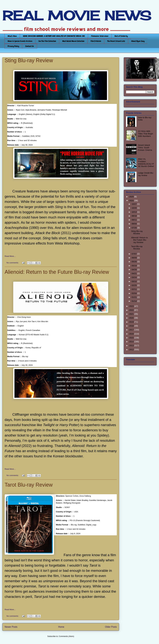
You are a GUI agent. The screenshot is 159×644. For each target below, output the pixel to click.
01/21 (134, 297)
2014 (132, 342)
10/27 (134, 204)
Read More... (10, 256)
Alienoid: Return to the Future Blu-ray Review (57, 272)
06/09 (134, 258)
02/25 (134, 285)
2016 (132, 334)
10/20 (134, 208)
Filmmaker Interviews (100, 36)
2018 (132, 326)
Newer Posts (11, 627)
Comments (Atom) (66, 636)
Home (61, 627)
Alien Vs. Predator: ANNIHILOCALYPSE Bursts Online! (146, 163)
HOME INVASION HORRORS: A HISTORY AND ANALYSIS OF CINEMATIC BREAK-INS (54, 36)
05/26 (134, 262)
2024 (132, 201)
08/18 (134, 216)
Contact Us (30, 46)
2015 (132, 338)
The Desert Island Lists (116, 41)
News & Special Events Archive (20, 41)
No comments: (13, 263)
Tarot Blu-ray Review (29, 485)
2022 (132, 310)
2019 (132, 322)
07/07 (134, 254)
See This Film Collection (47, 41)
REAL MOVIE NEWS (77, 16)
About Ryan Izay (138, 41)
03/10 (134, 281)
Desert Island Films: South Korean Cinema (145, 148)
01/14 (134, 301)
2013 (132, 346)
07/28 (134, 228)
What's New (12, 36)
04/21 (134, 273)
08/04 (134, 224)
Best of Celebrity (121, 36)
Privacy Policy (13, 46)
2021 (132, 314)
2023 (132, 306)
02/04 (134, 293)
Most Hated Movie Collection (73, 41)
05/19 (134, 266)
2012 (132, 350)
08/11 (134, 220)
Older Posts (111, 627)
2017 (132, 330)
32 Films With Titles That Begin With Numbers (146, 134)
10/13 (134, 212)
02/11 (134, 289)
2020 (132, 318)
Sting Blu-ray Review (29, 60)
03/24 (134, 277)
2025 (132, 197)
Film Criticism (96, 41)
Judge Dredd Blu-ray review (146, 174)
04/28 (134, 270)
